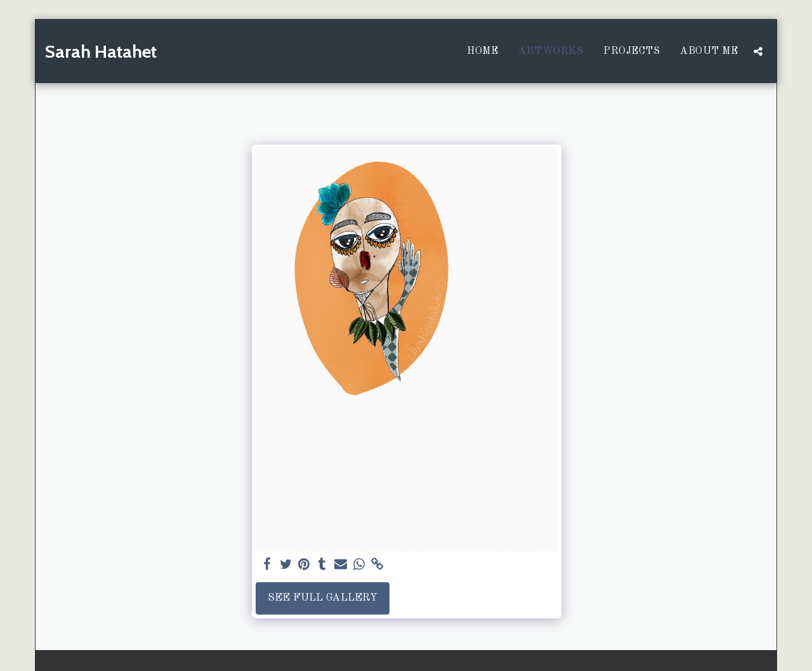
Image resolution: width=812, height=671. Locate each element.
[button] (758, 51)
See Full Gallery (323, 598)
